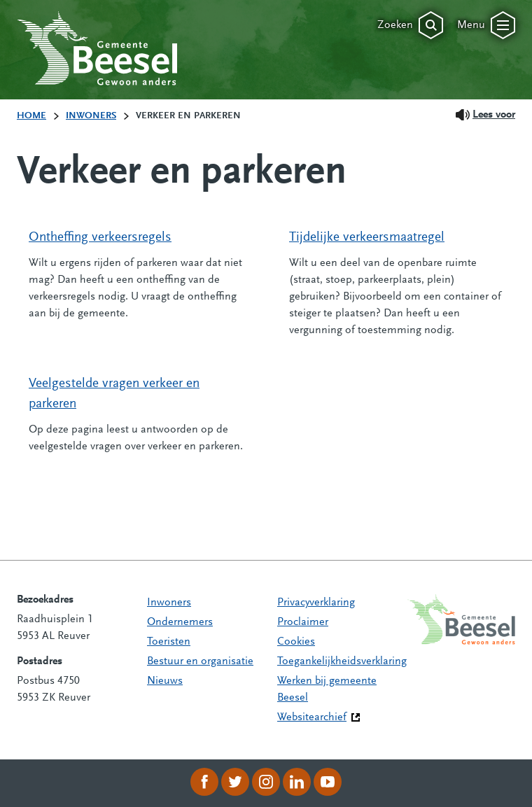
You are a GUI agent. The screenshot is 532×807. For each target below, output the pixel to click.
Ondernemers (180, 622)
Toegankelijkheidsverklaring (342, 661)
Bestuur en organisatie (200, 661)
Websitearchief (312, 717)
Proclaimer (303, 622)
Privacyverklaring (316, 603)
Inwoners (169, 603)
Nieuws (165, 681)
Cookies (296, 642)
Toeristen (169, 642)
